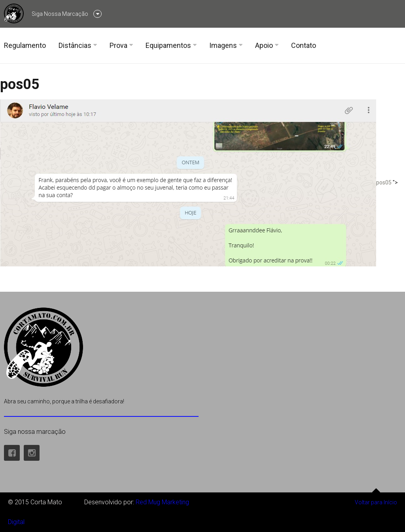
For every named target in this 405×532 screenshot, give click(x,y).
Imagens (223, 45)
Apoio (264, 45)
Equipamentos (168, 45)
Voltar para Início (376, 499)
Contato (304, 45)
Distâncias (75, 45)
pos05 (20, 84)
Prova (118, 45)
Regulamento (25, 45)
